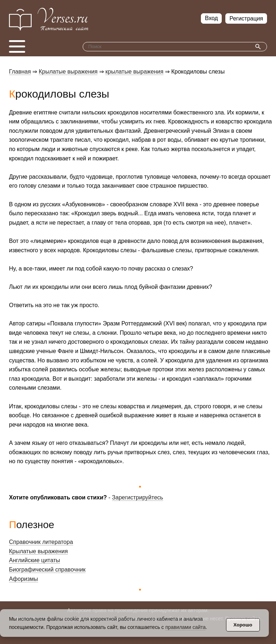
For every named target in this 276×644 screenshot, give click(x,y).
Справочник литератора (41, 542)
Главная (20, 72)
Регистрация (246, 18)
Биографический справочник (47, 570)
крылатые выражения (134, 72)
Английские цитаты (34, 560)
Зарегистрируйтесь (138, 497)
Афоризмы (24, 579)
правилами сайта (185, 627)
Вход (211, 18)
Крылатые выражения (68, 72)
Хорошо (243, 625)
